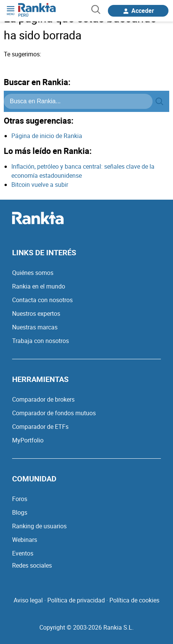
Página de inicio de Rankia (47, 136)
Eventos (23, 553)
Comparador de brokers (43, 399)
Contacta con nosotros (42, 300)
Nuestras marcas (35, 327)
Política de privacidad (76, 600)
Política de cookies (134, 600)
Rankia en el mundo (39, 286)
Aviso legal (28, 600)
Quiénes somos (33, 273)
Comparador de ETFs (40, 427)
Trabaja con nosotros (41, 341)
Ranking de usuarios (39, 526)
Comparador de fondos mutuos (54, 413)
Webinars (25, 540)
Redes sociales (32, 565)
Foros (20, 499)
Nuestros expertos (36, 313)
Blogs (20, 512)
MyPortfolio (28, 440)
